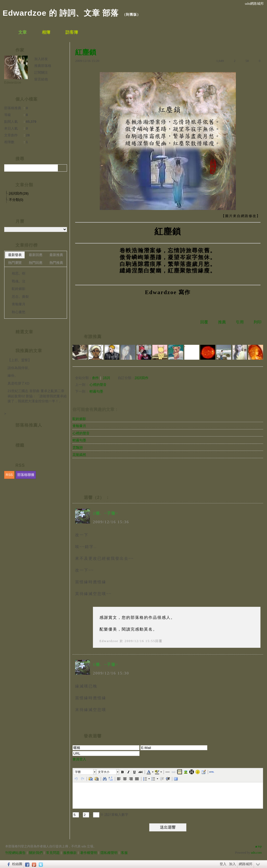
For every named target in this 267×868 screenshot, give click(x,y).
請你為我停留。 (20, 368)
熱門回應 (36, 263)
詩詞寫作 (142, 378)
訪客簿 (72, 32)
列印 (258, 322)
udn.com (256, 853)
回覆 (204, 322)
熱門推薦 (56, 263)
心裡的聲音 (98, 385)
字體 (78, 772)
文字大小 (104, 772)
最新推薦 (56, 255)
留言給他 (41, 79)
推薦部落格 (43, 66)
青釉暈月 (79, 426)
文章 (23, 32)
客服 (124, 853)
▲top (258, 846)
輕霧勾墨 (96, 391)
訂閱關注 (41, 72)
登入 (223, 864)
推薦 (222, 322)
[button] (85, 772)
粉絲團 (17, 864)
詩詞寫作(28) (19, 193)
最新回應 (36, 255)
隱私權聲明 (109, 853)
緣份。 (13, 375)
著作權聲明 (89, 853)
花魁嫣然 (79, 455)
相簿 (46, 32)
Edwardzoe (109, 641)
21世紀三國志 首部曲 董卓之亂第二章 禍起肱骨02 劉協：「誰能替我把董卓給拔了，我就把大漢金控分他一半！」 (37, 396)
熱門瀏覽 (15, 263)
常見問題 (53, 853)
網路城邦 (246, 864)
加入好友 (41, 59)
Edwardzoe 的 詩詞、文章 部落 (61, 13)
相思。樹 (19, 273)
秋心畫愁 (19, 312)
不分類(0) (16, 200)
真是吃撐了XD (18, 383)
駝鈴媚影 (79, 419)
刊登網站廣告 (15, 853)
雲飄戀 (78, 448)
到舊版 (131, 14)
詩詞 (107, 378)
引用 (240, 322)
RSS (9, 475)
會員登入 (79, 759)
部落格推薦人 (29, 425)
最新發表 (15, 255)
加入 (232, 864)
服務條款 (70, 853)
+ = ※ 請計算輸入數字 (100, 815)
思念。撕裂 (20, 297)
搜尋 (62, 168)
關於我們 (36, 853)
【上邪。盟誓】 (20, 360)
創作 (96, 378)
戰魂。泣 (19, 281)
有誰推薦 (93, 337)
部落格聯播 (26, 475)
